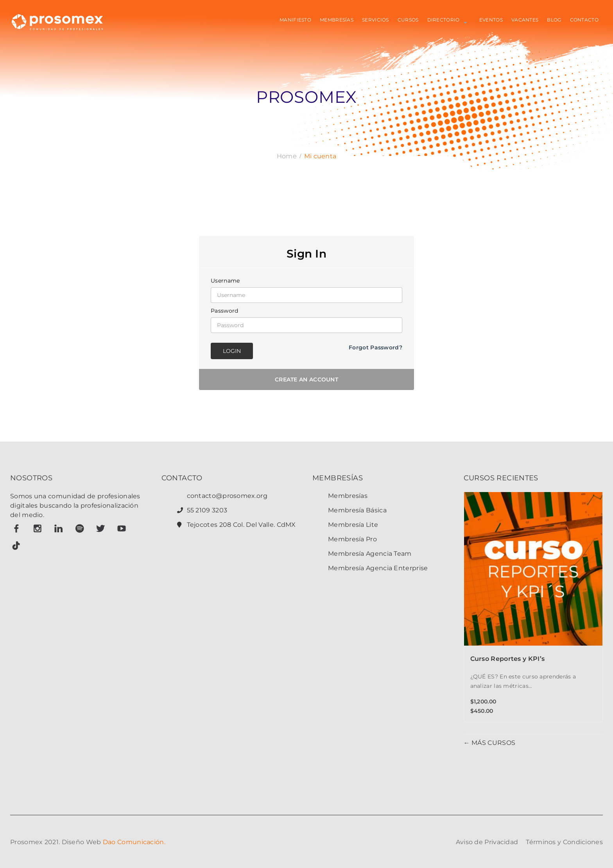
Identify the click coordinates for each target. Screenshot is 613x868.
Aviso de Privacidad (487, 842)
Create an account (306, 379)
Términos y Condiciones (564, 842)
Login (232, 351)
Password (224, 311)
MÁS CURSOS (493, 743)
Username (225, 281)
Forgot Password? (376, 347)
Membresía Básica (357, 510)
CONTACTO (584, 20)
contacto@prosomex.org (227, 496)
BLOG (554, 20)
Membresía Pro (352, 539)
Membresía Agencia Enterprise (378, 568)
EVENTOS (491, 20)
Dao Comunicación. (134, 842)
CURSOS (408, 20)
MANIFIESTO (295, 20)
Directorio (444, 20)
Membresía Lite (353, 525)
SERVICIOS (376, 20)
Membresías (348, 496)
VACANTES (525, 20)
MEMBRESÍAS (337, 20)
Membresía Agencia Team (370, 554)
